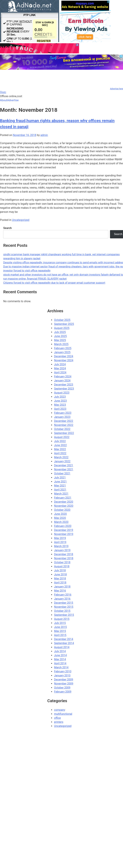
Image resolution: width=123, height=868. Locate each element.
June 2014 (60, 655)
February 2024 (63, 377)
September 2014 (64, 643)
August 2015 (62, 619)
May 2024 (60, 368)
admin (44, 135)
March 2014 (61, 667)
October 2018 (62, 562)
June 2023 (60, 401)
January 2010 (62, 675)
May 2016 (60, 591)
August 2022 (62, 437)
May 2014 (60, 659)
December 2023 (64, 385)
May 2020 (60, 518)
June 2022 (60, 445)
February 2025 (63, 348)
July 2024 (60, 364)
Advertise (13, 100)
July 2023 (60, 397)
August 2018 (62, 566)
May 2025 (60, 340)
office (57, 718)
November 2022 (64, 425)
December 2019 (64, 530)
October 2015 (62, 611)
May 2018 (60, 579)
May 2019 (60, 538)
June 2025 (60, 336)
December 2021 (64, 465)
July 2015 (60, 623)
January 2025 (62, 352)
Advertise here (116, 89)
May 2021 (60, 486)
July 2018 (60, 570)
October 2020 (62, 510)
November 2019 (64, 534)
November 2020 (64, 506)
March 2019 (61, 546)
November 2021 (64, 469)
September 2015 (64, 615)
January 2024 (62, 381)
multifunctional (63, 714)
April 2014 (60, 663)
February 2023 (63, 413)
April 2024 (60, 372)
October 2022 (62, 429)
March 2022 (61, 457)
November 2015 (64, 607)
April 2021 (60, 490)
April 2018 (60, 583)
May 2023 (60, 405)
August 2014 (62, 647)
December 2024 (64, 356)
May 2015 (60, 631)
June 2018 (60, 574)
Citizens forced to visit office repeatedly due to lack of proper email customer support (54, 283)
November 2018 (64, 558)
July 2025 (60, 332)
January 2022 (62, 461)
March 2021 (61, 494)
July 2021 (60, 478)
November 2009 (64, 684)
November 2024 (64, 360)
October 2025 (62, 320)
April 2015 (60, 635)
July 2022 (60, 441)
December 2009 (64, 680)
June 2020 (60, 514)
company (60, 710)
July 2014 (60, 651)
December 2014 (64, 639)
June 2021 (60, 482)
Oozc (3, 92)
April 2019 (60, 542)
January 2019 (62, 550)
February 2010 (63, 671)
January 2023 (62, 417)
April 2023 (60, 409)
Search (7, 228)
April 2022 (60, 453)
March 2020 (61, 522)
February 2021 (63, 498)
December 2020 (64, 502)
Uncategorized (21, 220)
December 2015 (64, 603)
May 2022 (60, 449)
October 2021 (62, 473)
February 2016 (63, 595)
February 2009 (63, 692)
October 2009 (62, 688)
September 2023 (64, 389)
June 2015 (60, 627)
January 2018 (62, 587)
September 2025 (64, 324)
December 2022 (64, 421)
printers (59, 722)
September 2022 (64, 433)
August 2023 (62, 393)
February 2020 (63, 526)
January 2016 (62, 599)
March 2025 (61, 344)
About (4, 100)
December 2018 (64, 554)
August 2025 (62, 328)
